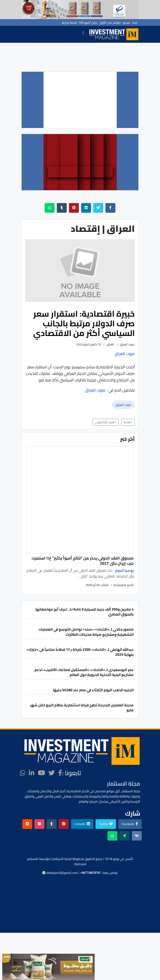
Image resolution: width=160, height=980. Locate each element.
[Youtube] (41, 773)
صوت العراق (123, 405)
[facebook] (60, 773)
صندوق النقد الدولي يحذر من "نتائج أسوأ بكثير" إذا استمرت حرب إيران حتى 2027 (83, 560)
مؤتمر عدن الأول (110, 22)
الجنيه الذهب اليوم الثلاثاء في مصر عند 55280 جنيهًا (93, 690)
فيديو (126, 22)
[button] (27, 57)
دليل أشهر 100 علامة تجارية (79, 22)
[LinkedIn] (32, 773)
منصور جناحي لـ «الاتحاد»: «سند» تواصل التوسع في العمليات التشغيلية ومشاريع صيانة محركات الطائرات (86, 632)
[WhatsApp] (23, 773)
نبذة (135, 22)
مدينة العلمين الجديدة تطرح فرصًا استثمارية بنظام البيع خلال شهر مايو (82, 707)
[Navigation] (83, 34)
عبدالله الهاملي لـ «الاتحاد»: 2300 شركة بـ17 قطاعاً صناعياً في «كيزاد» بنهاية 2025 (80, 652)
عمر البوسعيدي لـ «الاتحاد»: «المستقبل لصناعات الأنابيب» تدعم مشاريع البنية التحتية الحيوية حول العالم (84, 672)
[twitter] (52, 773)
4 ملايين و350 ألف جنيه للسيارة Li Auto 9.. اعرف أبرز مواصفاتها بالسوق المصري (85, 612)
